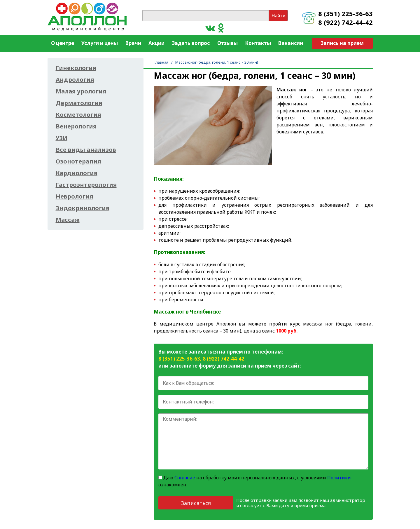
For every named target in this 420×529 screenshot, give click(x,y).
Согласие (185, 478)
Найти (278, 15)
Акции (156, 43)
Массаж (68, 220)
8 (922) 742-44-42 (345, 22)
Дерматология (79, 103)
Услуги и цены (100, 43)
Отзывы (228, 43)
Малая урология (81, 91)
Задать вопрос (191, 43)
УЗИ (62, 138)
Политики (339, 478)
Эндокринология (83, 208)
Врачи (133, 43)
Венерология (76, 126)
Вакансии (291, 43)
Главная (161, 62)
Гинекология (76, 68)
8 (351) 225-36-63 (345, 13)
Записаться (196, 503)
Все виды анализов (86, 150)
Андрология (75, 80)
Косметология (78, 115)
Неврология (74, 196)
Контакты (258, 43)
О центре (63, 43)
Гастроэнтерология (86, 185)
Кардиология (77, 173)
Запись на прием (342, 43)
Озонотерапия (78, 161)
